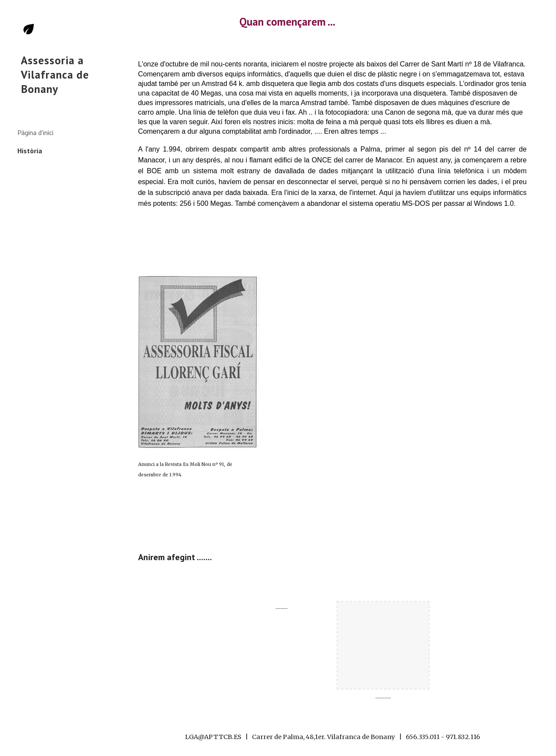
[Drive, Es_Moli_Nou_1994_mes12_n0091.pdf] (366, 399)
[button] (546, 12)
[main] (332, 21)
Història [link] (30, 151)
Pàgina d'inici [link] (35, 132)
